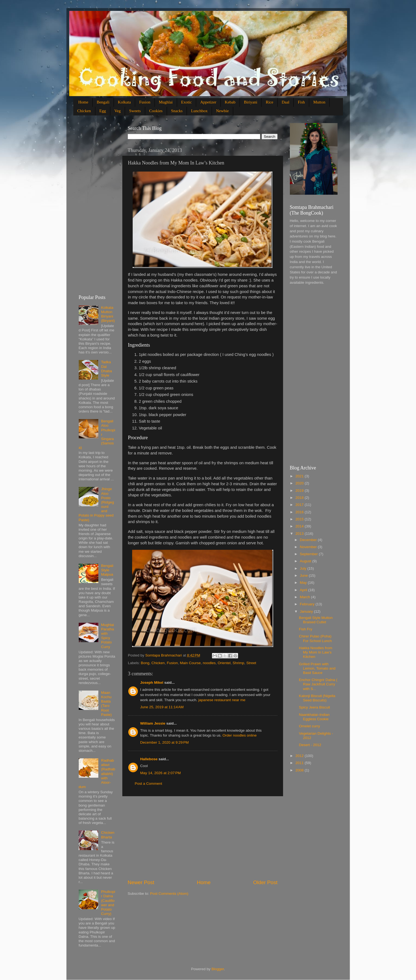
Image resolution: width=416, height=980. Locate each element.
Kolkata (124, 102)
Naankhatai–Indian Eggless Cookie (314, 717)
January (307, 611)
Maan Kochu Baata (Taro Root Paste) (106, 704)
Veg (118, 111)
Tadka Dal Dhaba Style (107, 369)
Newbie (222, 111)
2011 (300, 763)
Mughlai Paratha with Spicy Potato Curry (107, 636)
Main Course (190, 663)
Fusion (145, 102)
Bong (145, 663)
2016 (300, 512)
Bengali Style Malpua (107, 570)
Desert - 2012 (310, 745)
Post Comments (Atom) (169, 894)
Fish (301, 102)
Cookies (156, 111)
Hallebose (149, 759)
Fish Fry (306, 629)
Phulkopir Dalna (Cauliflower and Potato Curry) (108, 903)
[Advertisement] (203, 838)
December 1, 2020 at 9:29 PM (165, 742)
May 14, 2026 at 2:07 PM (161, 773)
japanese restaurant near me (222, 700)
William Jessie (153, 723)
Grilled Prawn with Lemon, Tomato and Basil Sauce (317, 668)
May (304, 583)
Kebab (230, 102)
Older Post (265, 882)
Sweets (135, 111)
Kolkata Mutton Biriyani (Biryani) (108, 314)
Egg (103, 111)
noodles (209, 663)
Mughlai (166, 102)
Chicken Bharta (108, 835)
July (304, 568)
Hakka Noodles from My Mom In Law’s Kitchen (315, 652)
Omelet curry (309, 726)
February (308, 604)
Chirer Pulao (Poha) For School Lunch (315, 638)
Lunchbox (199, 111)
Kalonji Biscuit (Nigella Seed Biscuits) (317, 698)
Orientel (224, 663)
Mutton (319, 102)
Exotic (186, 102)
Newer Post (141, 882)
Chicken (84, 111)
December (309, 540)
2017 (300, 505)
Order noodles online (240, 735)
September (309, 554)
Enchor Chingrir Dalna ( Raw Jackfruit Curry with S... (318, 684)
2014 (300, 526)
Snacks (177, 111)
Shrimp (239, 663)
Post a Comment (149, 784)
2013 (300, 534)
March (306, 597)
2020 (300, 483)
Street (251, 663)
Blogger (218, 969)
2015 (300, 519)
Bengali (103, 102)
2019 (300, 491)
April (304, 590)
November (309, 547)
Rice (269, 102)
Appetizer (208, 102)
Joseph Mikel (152, 683)
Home (83, 102)
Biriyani (250, 102)
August (306, 561)
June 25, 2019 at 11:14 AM (162, 707)
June (304, 576)
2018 (300, 498)
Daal (286, 102)
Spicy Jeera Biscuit (314, 707)
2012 (300, 756)
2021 (300, 476)
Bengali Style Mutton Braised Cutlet (316, 620)
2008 (300, 770)
